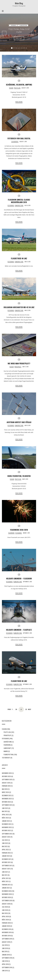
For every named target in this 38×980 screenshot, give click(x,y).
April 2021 (5, 878)
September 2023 (7, 805)
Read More (19, 102)
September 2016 (7, 967)
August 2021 (6, 869)
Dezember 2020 (7, 891)
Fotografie (14, 25)
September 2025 (7, 779)
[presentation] (4, 33)
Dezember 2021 (7, 859)
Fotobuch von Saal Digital (19, 138)
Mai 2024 (5, 789)
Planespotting (23, 25)
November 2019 (7, 932)
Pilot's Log (17, 88)
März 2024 (5, 792)
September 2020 (7, 900)
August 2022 (6, 837)
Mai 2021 (5, 875)
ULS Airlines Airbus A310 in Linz (19, 31)
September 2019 (7, 939)
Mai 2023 (5, 811)
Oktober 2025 (6, 776)
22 (26, 709)
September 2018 (7, 958)
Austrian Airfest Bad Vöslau (19, 422)
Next (30, 709)
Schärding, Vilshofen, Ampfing (19, 85)
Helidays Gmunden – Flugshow (19, 578)
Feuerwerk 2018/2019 (19, 530)
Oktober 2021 (6, 862)
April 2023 (5, 814)
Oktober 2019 (6, 935)
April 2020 (5, 916)
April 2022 (5, 849)
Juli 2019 (5, 945)
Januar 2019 (6, 955)
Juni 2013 (5, 970)
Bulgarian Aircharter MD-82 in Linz (19, 307)
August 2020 (6, 904)
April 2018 (5, 964)
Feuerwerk (11, 533)
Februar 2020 (6, 923)
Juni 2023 (5, 808)
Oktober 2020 (6, 897)
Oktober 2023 (6, 802)
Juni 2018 (5, 961)
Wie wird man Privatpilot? (19, 363)
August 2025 (6, 783)
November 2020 (7, 894)
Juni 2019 (5, 948)
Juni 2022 (5, 843)
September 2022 (7, 834)
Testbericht (15, 142)
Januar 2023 (6, 821)
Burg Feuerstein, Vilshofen (19, 476)
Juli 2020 (5, 907)
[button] (12, 48)
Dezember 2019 (7, 929)
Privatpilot (18, 367)
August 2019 (6, 942)
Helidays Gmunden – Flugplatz (19, 630)
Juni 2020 (5, 910)
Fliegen (11, 88)
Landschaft (7, 748)
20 (16, 709)
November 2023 (7, 799)
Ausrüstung (8, 742)
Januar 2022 (6, 856)
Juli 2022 (5, 840)
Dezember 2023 (7, 795)
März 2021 (5, 881)
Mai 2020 (5, 913)
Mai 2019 (5, 951)
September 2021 (7, 865)
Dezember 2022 (7, 824)
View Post (19, 38)
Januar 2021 (6, 888)
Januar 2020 (6, 926)
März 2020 (5, 920)
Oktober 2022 (6, 830)
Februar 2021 (6, 884)
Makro (6, 751)
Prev (9, 709)
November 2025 (7, 773)
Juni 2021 (5, 872)
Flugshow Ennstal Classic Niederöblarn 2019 (19, 201)
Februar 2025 (6, 786)
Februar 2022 (6, 853)
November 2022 (7, 827)
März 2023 (5, 818)
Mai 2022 (5, 846)
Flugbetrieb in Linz (19, 258)
